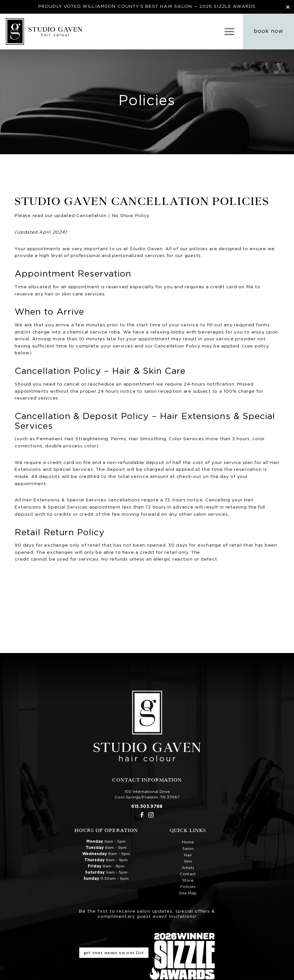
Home (188, 842)
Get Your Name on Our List (114, 952)
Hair (188, 855)
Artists (188, 867)
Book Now (268, 31)
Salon (188, 848)
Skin (188, 861)
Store (188, 880)
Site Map (188, 893)
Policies (188, 887)
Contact (188, 874)
